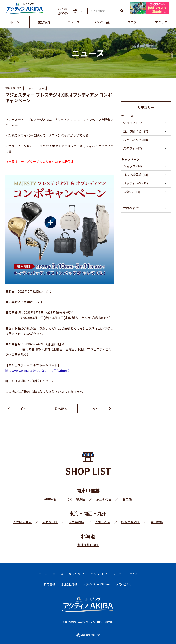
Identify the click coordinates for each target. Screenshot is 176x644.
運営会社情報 (69, 584)
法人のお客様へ (64, 11)
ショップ (29, 88)
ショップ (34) (132, 166)
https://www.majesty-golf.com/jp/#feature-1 (38, 370)
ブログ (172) (132, 208)
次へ (96, 409)
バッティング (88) (135, 140)
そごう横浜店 (76, 499)
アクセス (132, 574)
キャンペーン (77, 574)
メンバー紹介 (99, 574)
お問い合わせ (124, 584)
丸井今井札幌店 (88, 545)
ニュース (41, 88)
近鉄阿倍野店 (22, 522)
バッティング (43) (135, 183)
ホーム (43, 574)
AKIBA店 (50, 499)
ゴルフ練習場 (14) (136, 175)
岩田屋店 (157, 522)
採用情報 (50, 584)
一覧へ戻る (59, 409)
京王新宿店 (104, 499)
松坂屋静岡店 (131, 522)
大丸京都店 (103, 522)
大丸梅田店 (50, 522)
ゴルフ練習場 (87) (136, 131)
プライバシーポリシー (96, 584)
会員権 (127, 499)
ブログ (117, 574)
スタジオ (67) (132, 148)
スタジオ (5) (132, 192)
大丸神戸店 (76, 522)
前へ (23, 409)
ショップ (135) (133, 123)
